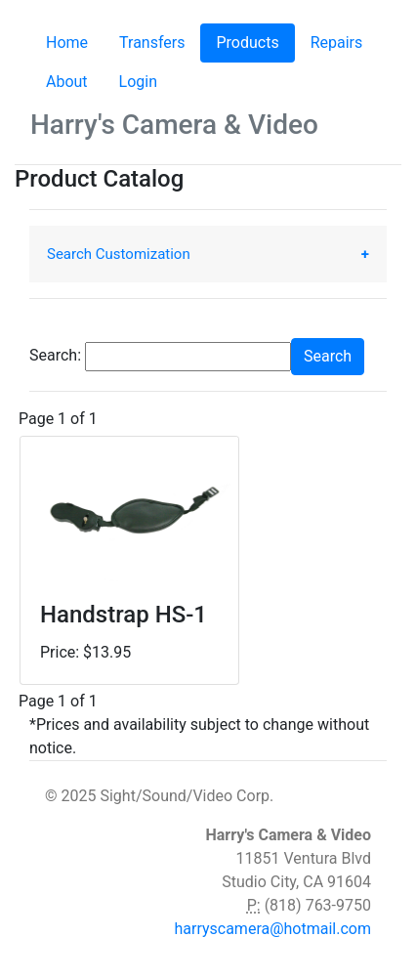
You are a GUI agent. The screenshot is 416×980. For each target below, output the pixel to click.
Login (138, 82)
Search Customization (119, 254)
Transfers (152, 43)
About (67, 82)
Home (67, 43)
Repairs (337, 43)
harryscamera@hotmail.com (272, 929)
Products (255, 42)
